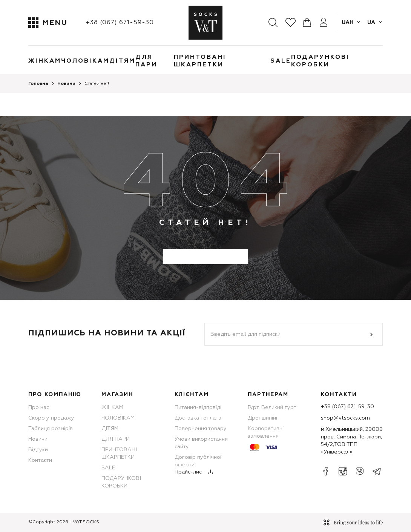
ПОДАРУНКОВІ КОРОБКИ (320, 61)
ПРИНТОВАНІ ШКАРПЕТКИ (200, 61)
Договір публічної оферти (198, 461)
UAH (347, 23)
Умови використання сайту (201, 443)
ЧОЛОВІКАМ (85, 61)
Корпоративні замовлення (266, 432)
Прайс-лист (189, 472)
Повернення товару (201, 429)
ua (371, 23)
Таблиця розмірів (51, 429)
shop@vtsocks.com (345, 418)
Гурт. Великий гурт (272, 407)
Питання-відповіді (198, 407)
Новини (38, 439)
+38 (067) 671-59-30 (120, 23)
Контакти (40, 460)
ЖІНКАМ (45, 61)
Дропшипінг (263, 418)
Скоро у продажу (51, 418)
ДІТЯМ (122, 61)
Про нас (39, 407)
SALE (281, 61)
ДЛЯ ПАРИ (146, 61)
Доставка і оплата (198, 418)
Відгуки (38, 450)
